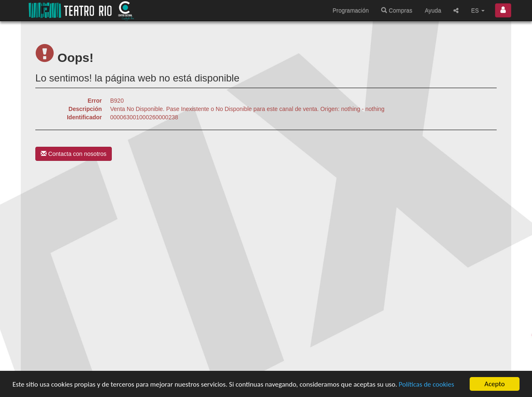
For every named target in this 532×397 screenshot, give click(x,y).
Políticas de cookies (426, 385)
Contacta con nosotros (74, 154)
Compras (397, 10)
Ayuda (433, 10)
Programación (351, 10)
